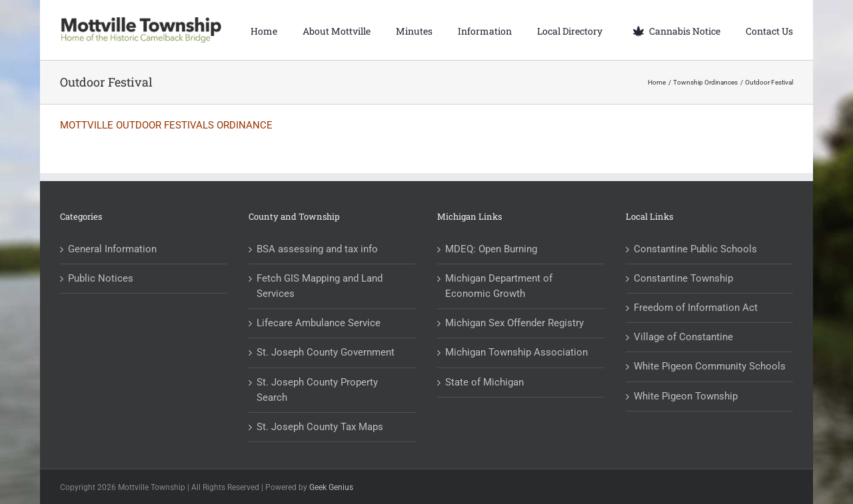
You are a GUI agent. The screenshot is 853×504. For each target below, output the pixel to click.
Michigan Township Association (516, 352)
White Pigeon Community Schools (710, 366)
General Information (112, 249)
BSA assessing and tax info (317, 249)
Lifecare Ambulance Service (319, 323)
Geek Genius (331, 487)
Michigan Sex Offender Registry (514, 323)
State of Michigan (484, 382)
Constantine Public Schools (695, 249)
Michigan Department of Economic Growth (499, 286)
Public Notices (101, 278)
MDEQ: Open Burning (491, 249)
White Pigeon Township (686, 396)
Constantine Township (683, 278)
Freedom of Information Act (696, 308)
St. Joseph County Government (326, 352)
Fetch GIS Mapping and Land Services (320, 286)
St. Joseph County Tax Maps (320, 427)
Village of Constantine (683, 337)
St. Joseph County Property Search (317, 390)
